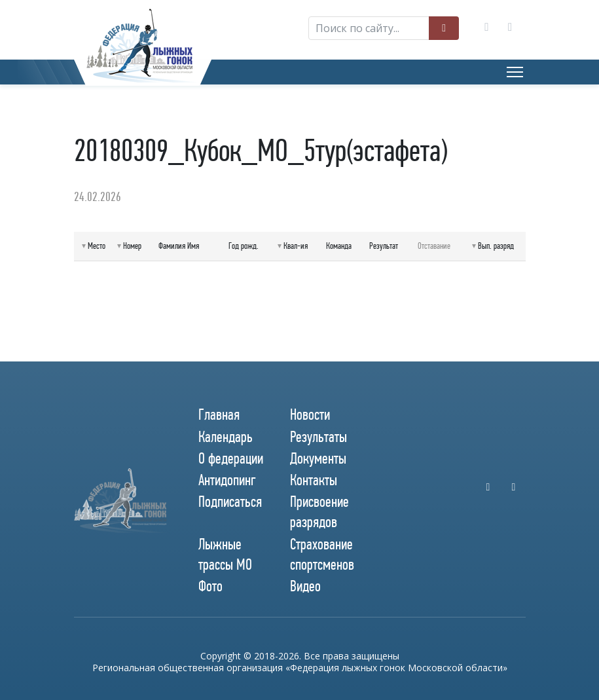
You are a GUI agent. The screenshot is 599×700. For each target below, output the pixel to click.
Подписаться (230, 502)
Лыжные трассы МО (225, 554)
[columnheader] (94, 247)
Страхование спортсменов (322, 554)
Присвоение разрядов (319, 512)
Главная (219, 414)
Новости (310, 414)
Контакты (314, 480)
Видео (305, 586)
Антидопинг (227, 480)
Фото (210, 586)
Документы (318, 458)
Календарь (226, 437)
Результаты (318, 437)
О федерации (231, 458)
